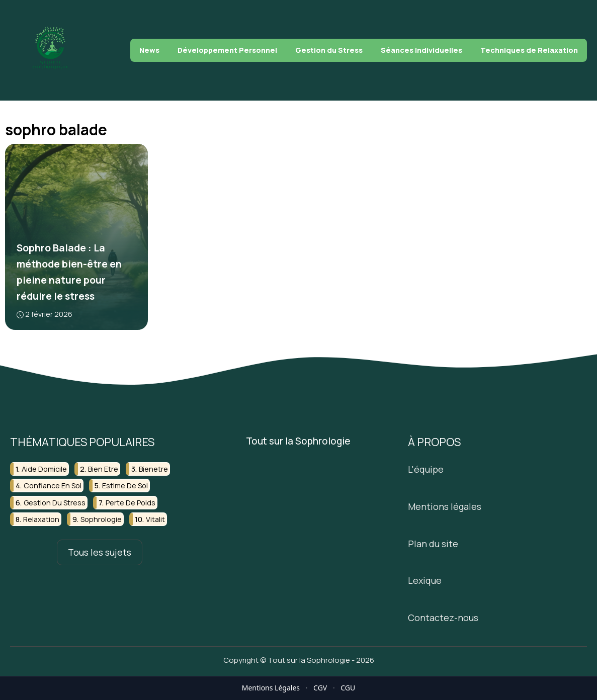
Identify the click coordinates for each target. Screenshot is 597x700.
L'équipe (426, 469)
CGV (320, 688)
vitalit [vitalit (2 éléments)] (155, 519)
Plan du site (433, 543)
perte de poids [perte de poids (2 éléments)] (131, 502)
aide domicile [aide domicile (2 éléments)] (44, 469)
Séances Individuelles (421, 50)
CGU (348, 688)
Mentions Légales (271, 688)
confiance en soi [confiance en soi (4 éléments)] (53, 486)
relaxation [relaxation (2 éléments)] (41, 519)
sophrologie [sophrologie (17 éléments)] (101, 519)
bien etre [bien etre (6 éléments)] (103, 469)
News (149, 50)
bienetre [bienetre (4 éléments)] (153, 469)
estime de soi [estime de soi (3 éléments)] (125, 486)
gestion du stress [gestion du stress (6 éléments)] (55, 502)
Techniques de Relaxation (529, 50)
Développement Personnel (227, 50)
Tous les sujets (100, 552)
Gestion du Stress (329, 50)
